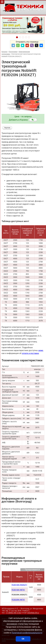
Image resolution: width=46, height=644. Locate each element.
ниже (41, 350)
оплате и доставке (30, 353)
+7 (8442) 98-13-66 (13, 613)
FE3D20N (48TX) (18, 600)
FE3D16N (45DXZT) (19, 585)
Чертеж (7, 128)
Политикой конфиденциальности (27, 633)
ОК (23, 639)
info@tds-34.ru (33, 613)
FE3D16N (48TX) (18, 590)
